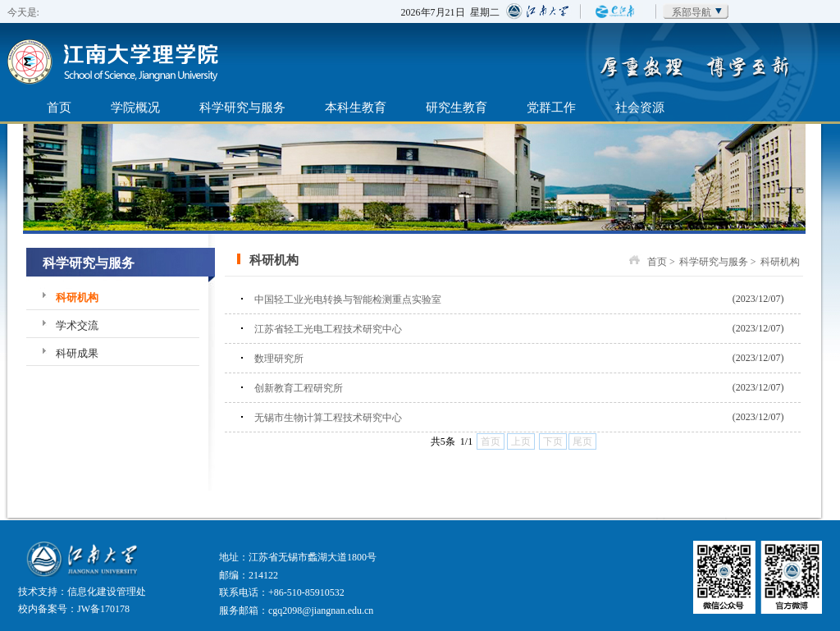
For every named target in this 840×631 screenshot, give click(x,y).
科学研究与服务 (242, 107)
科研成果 (77, 353)
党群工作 (551, 107)
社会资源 (640, 107)
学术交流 (77, 325)
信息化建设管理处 (107, 592)
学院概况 (135, 107)
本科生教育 (356, 107)
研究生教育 (457, 107)
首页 (59, 107)
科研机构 (77, 297)
